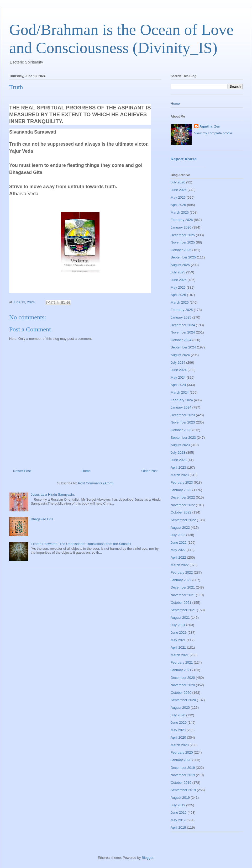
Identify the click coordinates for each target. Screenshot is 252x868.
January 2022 (181, 580)
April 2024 (178, 385)
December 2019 (183, 768)
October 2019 (181, 783)
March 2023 (180, 475)
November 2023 (183, 422)
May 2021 (178, 640)
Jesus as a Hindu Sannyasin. (53, 494)
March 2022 (180, 565)
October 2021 (181, 603)
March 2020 (180, 745)
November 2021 (183, 595)
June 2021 (179, 633)
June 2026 (179, 190)
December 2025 (183, 235)
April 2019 (178, 827)
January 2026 (181, 227)
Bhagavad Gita (42, 519)
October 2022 (181, 512)
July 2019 (178, 805)
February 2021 (182, 662)
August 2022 (180, 528)
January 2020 (181, 760)
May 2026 (178, 197)
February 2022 (182, 572)
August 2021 (180, 618)
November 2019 (183, 775)
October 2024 (181, 340)
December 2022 (183, 497)
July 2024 (178, 362)
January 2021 (181, 670)
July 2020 (178, 715)
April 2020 (178, 737)
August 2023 (180, 445)
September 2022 (183, 520)
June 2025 (179, 280)
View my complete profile (213, 133)
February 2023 (182, 482)
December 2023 (183, 415)
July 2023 (178, 452)
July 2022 (178, 535)
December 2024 (183, 325)
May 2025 (178, 287)
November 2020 (183, 685)
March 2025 (180, 302)
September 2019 (183, 790)
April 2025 (178, 295)
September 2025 (183, 257)
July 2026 (178, 182)
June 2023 (179, 460)
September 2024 (183, 347)
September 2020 (183, 700)
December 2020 (183, 678)
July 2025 (178, 272)
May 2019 (178, 820)
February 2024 (182, 400)
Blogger (148, 858)
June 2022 (179, 542)
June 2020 (179, 723)
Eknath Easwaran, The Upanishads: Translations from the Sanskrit (81, 544)
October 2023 (181, 430)
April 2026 (178, 205)
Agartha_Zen (210, 126)
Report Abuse (184, 159)
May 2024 (178, 377)
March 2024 (180, 392)
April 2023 (178, 467)
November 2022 (183, 505)
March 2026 (180, 212)
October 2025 (181, 250)
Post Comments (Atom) (96, 483)
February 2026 (182, 220)
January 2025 (181, 317)
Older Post (149, 471)
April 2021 (178, 647)
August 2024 (180, 355)
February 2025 (182, 310)
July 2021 (178, 625)
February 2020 (182, 752)
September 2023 (183, 438)
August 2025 (180, 265)
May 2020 (178, 730)
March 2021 (180, 655)
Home (86, 471)
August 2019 (180, 798)
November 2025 (183, 242)
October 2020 (181, 693)
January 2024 (181, 407)
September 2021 (183, 610)
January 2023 (181, 490)
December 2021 (183, 587)
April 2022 (178, 557)
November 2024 (183, 332)
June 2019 (179, 813)
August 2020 (180, 708)
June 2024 (179, 370)
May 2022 (178, 550)
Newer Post (22, 471)
